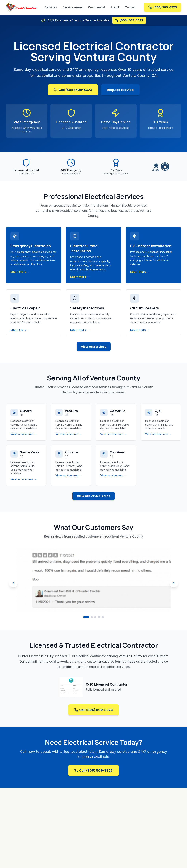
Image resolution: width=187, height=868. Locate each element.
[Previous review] (13, 583)
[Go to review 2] (92, 617)
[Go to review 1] (86, 617)
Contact (130, 7)
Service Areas (72, 7)
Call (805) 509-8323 (73, 90)
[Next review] (174, 583)
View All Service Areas (93, 496)
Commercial (96, 7)
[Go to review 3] (95, 617)
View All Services (94, 347)
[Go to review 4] (99, 617)
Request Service (120, 90)
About (115, 7)
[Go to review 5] (103, 617)
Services (51, 7)
